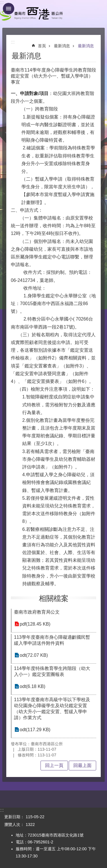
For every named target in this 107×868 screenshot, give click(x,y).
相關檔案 (54, 598)
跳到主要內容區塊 (3, 3)
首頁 (42, 46)
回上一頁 (54, 765)
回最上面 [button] (82, 765)
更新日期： (14, 817)
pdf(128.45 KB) (35, 624)
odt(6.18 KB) (33, 686)
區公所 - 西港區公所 (31, 14)
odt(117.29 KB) (35, 730)
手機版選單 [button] (9, 9)
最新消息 (62, 46)
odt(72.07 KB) (34, 655)
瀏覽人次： (14, 824)
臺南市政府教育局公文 (37, 612)
